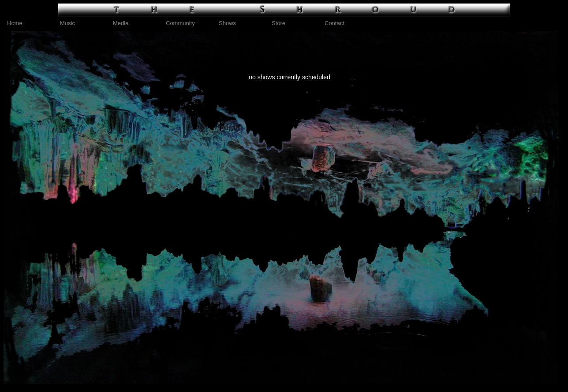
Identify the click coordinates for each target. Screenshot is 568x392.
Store (278, 23)
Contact (334, 23)
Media (121, 23)
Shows (227, 23)
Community (180, 23)
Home (15, 23)
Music (67, 23)
